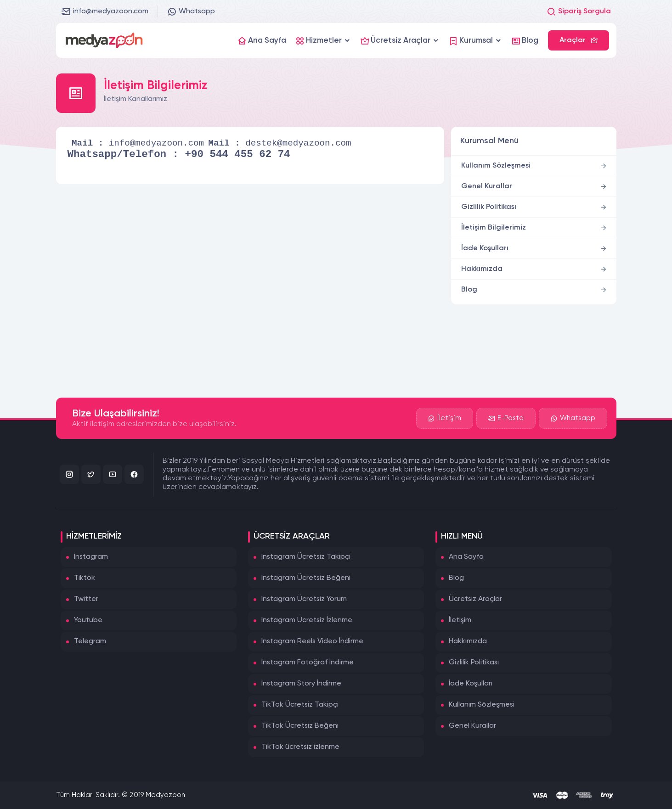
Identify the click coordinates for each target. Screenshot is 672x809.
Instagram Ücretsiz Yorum (304, 599)
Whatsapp (191, 11)
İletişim (445, 418)
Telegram (90, 641)
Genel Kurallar (487, 186)
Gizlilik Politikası (489, 207)
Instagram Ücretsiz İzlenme (307, 620)
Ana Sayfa (466, 557)
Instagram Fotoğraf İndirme (308, 663)
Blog (469, 290)
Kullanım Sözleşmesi (496, 166)
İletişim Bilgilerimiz (494, 228)
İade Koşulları (485, 248)
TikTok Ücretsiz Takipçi (300, 705)
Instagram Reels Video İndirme (312, 641)
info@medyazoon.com (105, 11)
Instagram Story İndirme (301, 684)
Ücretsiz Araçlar (475, 599)
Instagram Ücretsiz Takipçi (306, 557)
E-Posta (506, 418)
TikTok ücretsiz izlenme (300, 747)
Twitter (86, 599)
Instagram (91, 557)
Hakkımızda (482, 269)
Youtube (88, 620)
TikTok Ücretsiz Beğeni (300, 726)
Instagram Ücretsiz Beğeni (306, 578)
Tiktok (85, 578)
